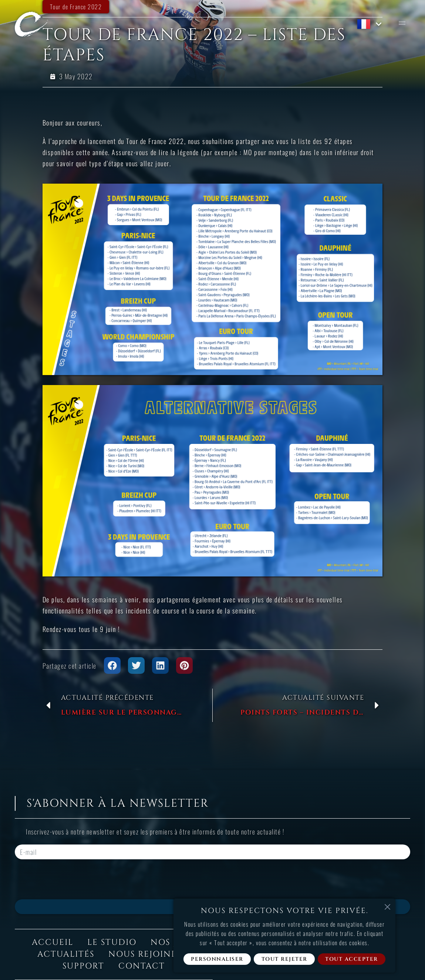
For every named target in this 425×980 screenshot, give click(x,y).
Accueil (53, 942)
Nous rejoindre (149, 954)
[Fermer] (387, 907)
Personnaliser (217, 959)
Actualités (66, 954)
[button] (112, 665)
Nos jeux (173, 942)
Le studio (112, 942)
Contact (142, 966)
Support (83, 966)
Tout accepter (352, 959)
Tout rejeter (284, 959)
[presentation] (71, 879)
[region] (284, 936)
